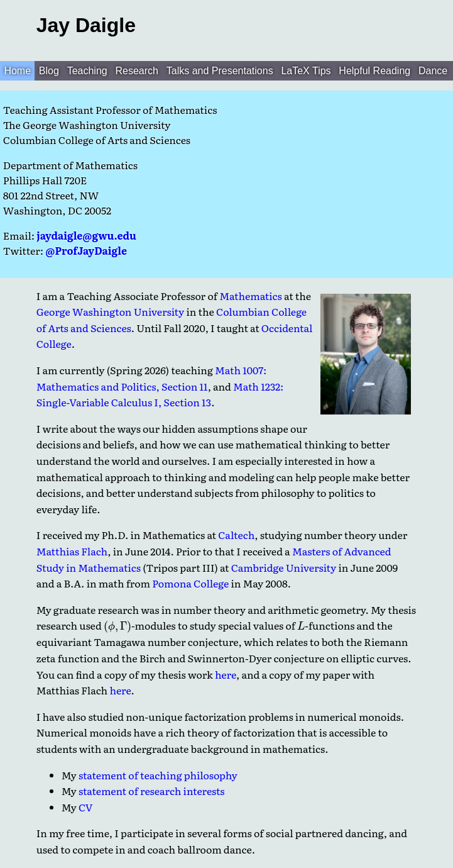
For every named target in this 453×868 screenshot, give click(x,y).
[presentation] (117, 627)
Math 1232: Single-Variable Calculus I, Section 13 (160, 394)
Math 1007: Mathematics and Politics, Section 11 (152, 378)
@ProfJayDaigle (86, 250)
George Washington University (111, 311)
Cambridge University (284, 567)
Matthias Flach (72, 551)
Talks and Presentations (220, 71)
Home (17, 71)
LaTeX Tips (306, 71)
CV (86, 807)
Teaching (87, 71)
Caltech (236, 535)
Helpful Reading (374, 71)
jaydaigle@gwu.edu (86, 235)
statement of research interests (152, 791)
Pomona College (190, 583)
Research (137, 71)
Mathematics (251, 296)
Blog (49, 71)
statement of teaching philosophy (158, 775)
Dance (433, 71)
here (226, 674)
